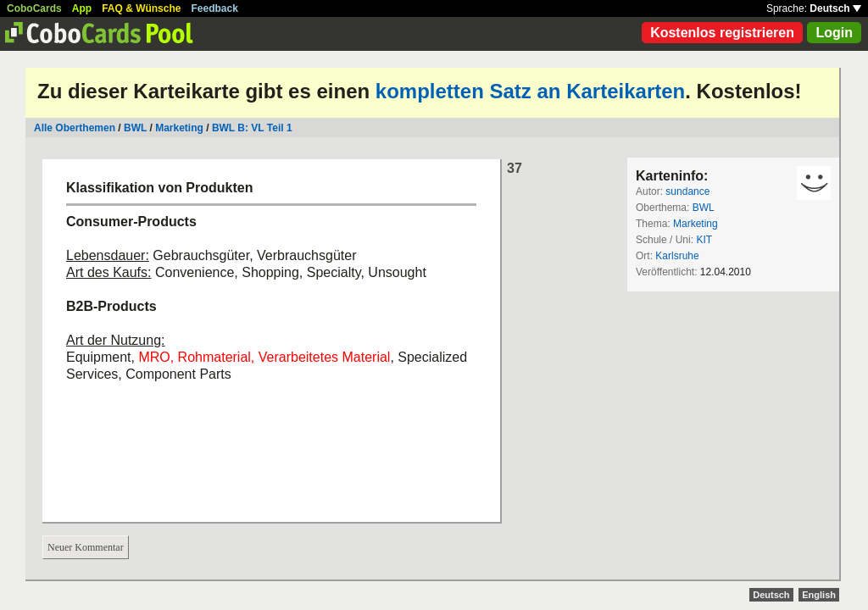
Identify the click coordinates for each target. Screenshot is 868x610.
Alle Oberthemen (75, 128)
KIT (704, 240)
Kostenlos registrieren (722, 33)
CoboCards (34, 8)
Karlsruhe (677, 256)
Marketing (179, 128)
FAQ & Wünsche (141, 8)
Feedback (215, 8)
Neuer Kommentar (86, 547)
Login (834, 33)
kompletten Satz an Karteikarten (530, 91)
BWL (135, 128)
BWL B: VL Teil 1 (252, 128)
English (819, 595)
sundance (687, 191)
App (82, 8)
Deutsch (835, 8)
